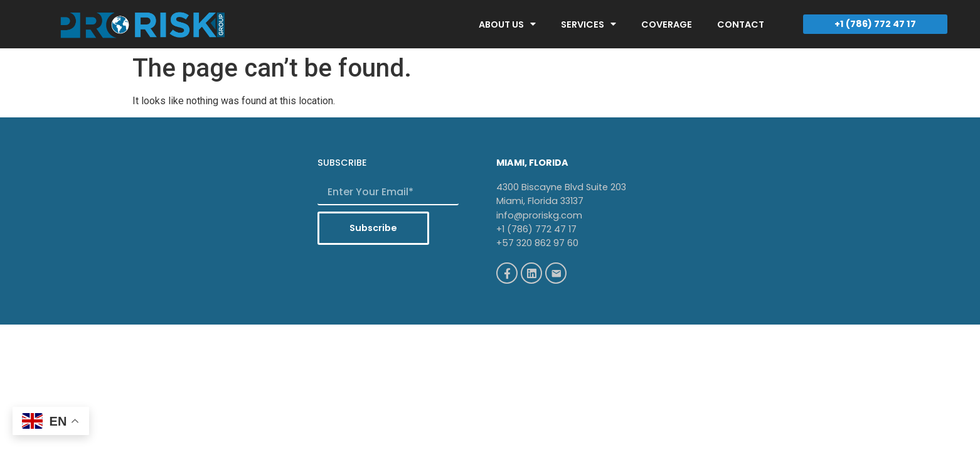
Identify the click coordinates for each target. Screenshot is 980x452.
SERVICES (589, 24)
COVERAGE (667, 24)
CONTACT (741, 24)
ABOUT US (507, 24)
